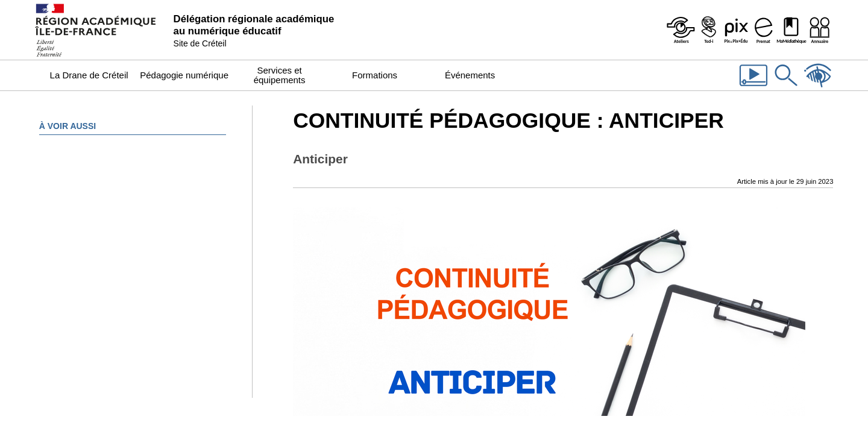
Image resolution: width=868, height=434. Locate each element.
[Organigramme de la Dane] (819, 30)
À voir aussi (68, 126)
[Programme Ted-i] (708, 30)
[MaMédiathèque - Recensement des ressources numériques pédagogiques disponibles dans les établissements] (791, 30)
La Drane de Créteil (89, 75)
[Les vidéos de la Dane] (753, 87)
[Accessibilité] (818, 87)
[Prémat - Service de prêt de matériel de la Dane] (764, 30)
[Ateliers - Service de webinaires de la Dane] (681, 30)
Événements (470, 75)
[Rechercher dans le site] (786, 87)
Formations (375, 75)
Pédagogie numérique (184, 75)
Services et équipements (280, 75)
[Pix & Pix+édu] (736, 30)
